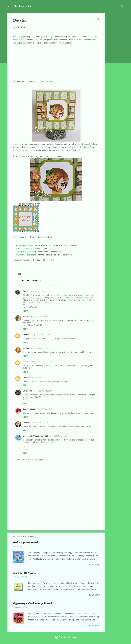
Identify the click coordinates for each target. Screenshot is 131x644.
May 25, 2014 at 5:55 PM (38, 291)
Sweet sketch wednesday (29, 249)
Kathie (26, 291)
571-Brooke (24, 280)
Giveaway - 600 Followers (24, 573)
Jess (25, 377)
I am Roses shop (85, 144)
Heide (26, 317)
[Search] (122, 7)
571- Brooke (47, 82)
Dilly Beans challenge (27, 245)
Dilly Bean (37, 280)
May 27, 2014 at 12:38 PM (42, 391)
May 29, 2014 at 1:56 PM (40, 423)
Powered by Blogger (66, 637)
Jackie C (27, 422)
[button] (98, 19)
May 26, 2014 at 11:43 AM (44, 362)
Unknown (27, 335)
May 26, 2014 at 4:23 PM (37, 377)
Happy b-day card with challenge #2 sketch (32, 603)
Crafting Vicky (22, 6)
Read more (94, 565)
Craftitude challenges (27, 255)
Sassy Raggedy (30, 409)
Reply (26, 311)
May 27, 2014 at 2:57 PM (46, 409)
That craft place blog (27, 252)
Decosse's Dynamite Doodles (36, 436)
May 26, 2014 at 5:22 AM (39, 348)
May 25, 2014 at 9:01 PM (38, 317)
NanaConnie (28, 362)
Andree (26, 348)
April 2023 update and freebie (26, 542)
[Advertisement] (115, 53)
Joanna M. (28, 391)
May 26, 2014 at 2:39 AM (41, 335)
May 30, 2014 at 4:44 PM (58, 436)
